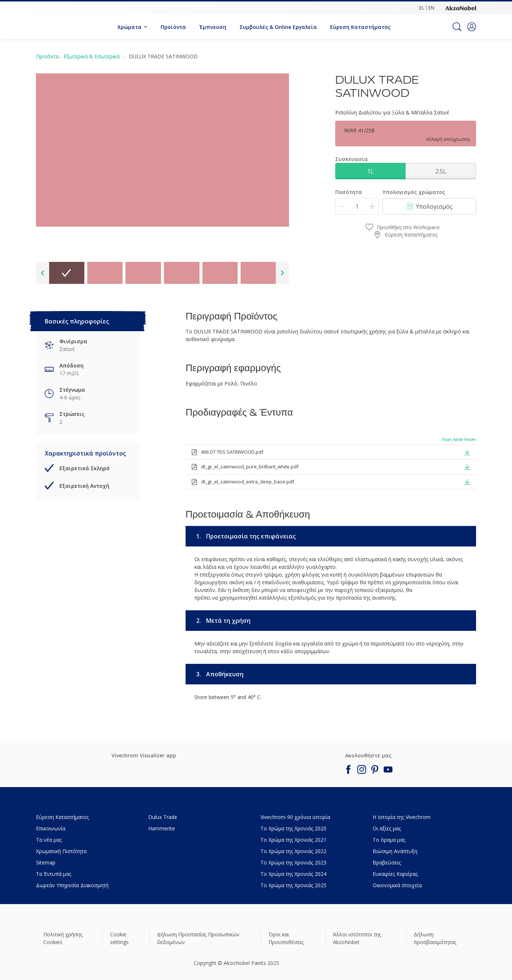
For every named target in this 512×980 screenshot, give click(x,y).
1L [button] (370, 171)
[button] (472, 27)
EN (431, 8)
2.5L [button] (441, 171)
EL (422, 8)
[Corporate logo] (461, 8)
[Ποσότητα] (357, 206)
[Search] (457, 27)
